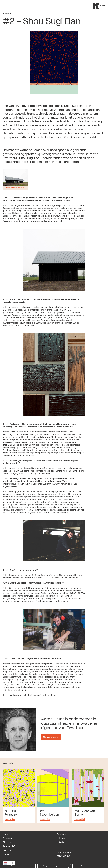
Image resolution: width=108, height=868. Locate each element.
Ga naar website (51, 737)
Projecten (7, 838)
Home (5, 834)
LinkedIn (60, 842)
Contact (6, 854)
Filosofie (7, 842)
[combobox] (9, 863)
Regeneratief (9, 846)
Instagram (61, 838)
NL (7, 863)
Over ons (7, 850)
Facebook (61, 834)
